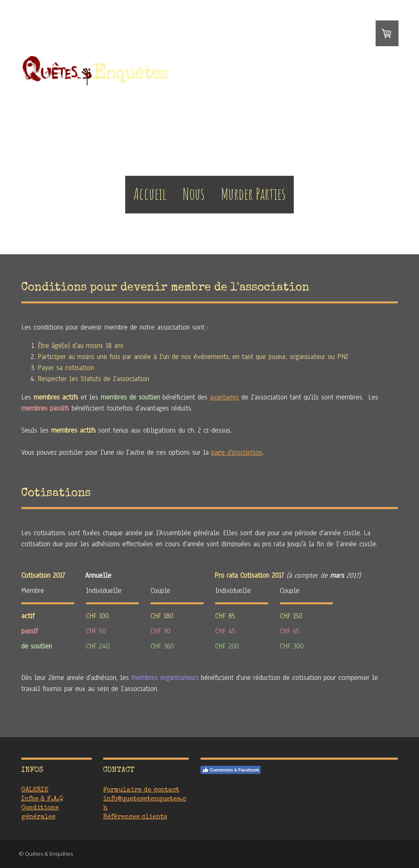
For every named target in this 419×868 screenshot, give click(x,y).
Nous (194, 194)
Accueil (150, 194)
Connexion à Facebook (231, 770)
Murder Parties (253, 194)
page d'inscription (237, 452)
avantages (224, 397)
